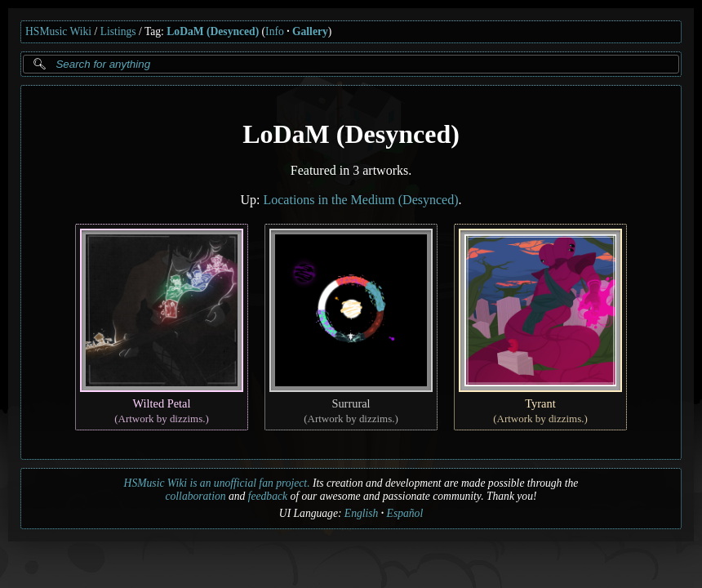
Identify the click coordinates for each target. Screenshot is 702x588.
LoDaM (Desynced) (213, 31)
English (362, 513)
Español (405, 513)
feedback (268, 496)
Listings (118, 31)
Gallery (310, 31)
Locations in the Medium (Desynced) (360, 200)
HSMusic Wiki (58, 31)
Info (275, 31)
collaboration (196, 496)
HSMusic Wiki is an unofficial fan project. (217, 483)
